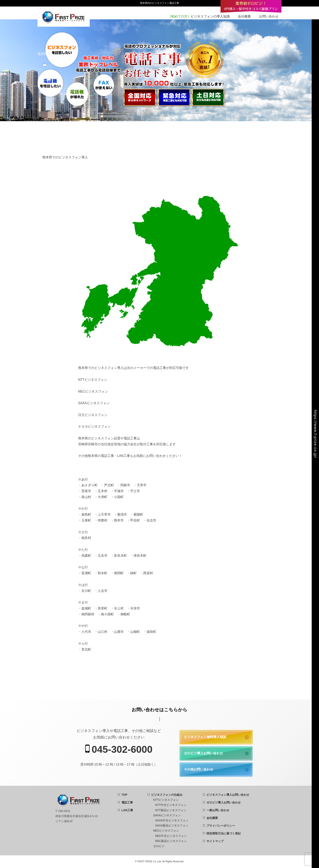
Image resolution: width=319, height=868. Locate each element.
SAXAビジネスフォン (167, 815)
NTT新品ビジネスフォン (171, 810)
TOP (124, 795)
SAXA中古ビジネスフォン (172, 820)
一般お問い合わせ (218, 810)
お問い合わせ (269, 16)
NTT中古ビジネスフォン (171, 805)
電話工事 (127, 802)
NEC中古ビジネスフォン (171, 836)
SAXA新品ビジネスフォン (172, 825)
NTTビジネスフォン (166, 800)
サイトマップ (215, 841)
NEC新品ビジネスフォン (171, 841)
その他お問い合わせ (199, 769)
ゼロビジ (159, 846)
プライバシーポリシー (221, 826)
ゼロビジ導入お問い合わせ (203, 753)
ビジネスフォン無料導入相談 (205, 737)
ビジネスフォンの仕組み (167, 795)
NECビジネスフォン (166, 831)
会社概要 (244, 16)
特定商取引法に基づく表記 (224, 833)
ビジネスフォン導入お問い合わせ (228, 795)
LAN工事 (127, 810)
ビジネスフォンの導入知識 (199, 16)
